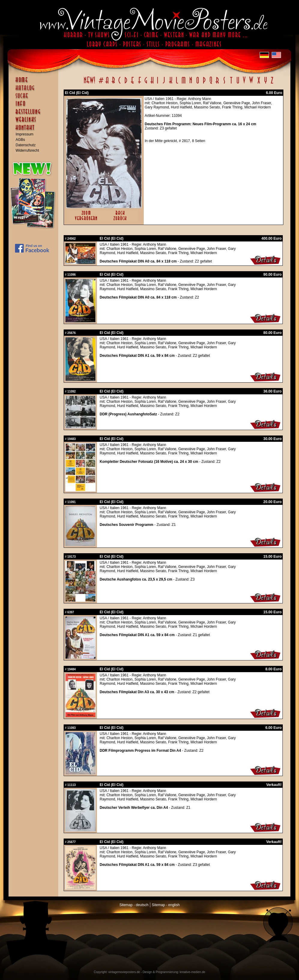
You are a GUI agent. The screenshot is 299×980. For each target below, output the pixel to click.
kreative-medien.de (193, 972)
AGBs (20, 140)
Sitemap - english (166, 905)
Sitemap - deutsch (134, 905)
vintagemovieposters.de (124, 972)
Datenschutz (26, 145)
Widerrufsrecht (27, 150)
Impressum (24, 134)
